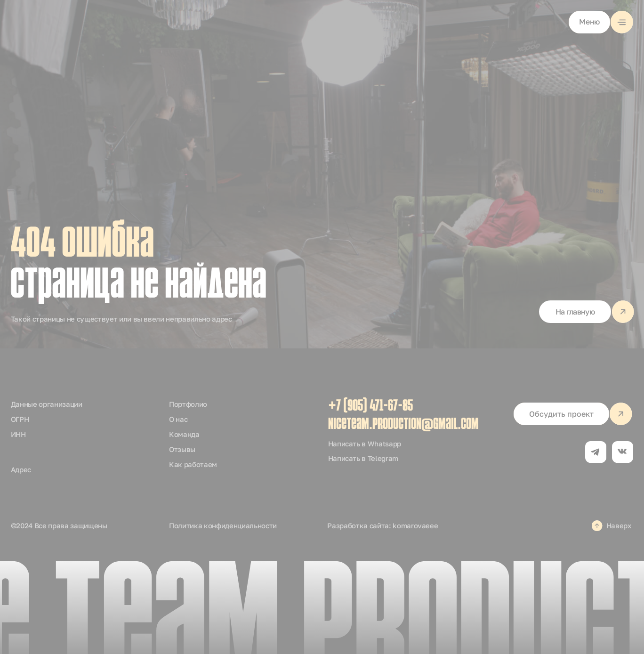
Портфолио (188, 404)
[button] (601, 22)
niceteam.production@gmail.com (403, 425)
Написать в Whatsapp (365, 444)
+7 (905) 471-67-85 (370, 407)
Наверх (619, 525)
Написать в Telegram (363, 458)
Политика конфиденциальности (223, 525)
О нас (178, 419)
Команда (184, 434)
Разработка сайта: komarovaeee (382, 525)
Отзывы (182, 449)
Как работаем (193, 464)
